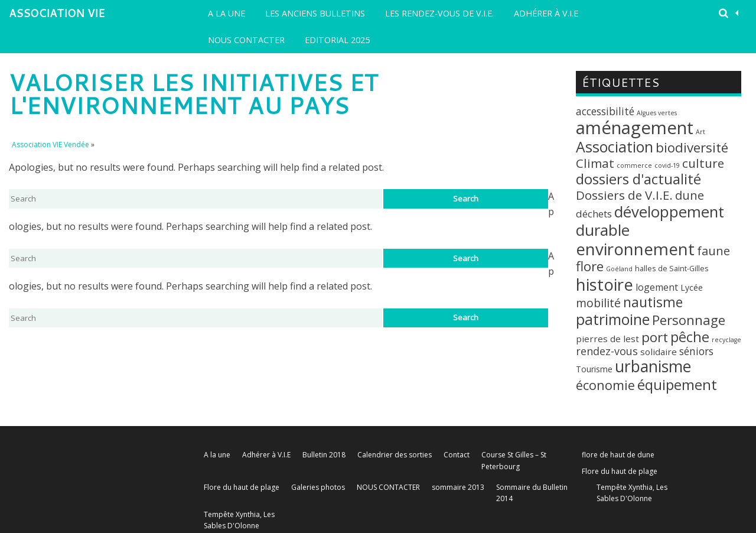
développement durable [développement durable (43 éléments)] (650, 221)
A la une (227, 13)
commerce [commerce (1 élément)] (634, 165)
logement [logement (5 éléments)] (657, 287)
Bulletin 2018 (324, 455)
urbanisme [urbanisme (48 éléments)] (653, 366)
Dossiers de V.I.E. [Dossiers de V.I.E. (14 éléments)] (624, 195)
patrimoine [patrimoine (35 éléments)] (613, 319)
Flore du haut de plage (620, 471)
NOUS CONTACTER (246, 40)
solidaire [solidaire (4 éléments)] (659, 352)
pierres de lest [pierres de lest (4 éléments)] (607, 339)
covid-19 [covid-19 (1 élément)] (667, 165)
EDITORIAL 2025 (337, 40)
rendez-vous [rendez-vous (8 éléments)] (607, 351)
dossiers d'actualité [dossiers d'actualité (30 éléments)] (638, 179)
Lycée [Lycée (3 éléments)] (692, 287)
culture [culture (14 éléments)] (703, 163)
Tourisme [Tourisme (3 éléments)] (594, 369)
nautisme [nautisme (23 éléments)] (653, 302)
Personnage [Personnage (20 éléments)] (689, 320)
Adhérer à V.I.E (546, 13)
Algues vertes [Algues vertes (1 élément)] (657, 113)
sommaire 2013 (458, 487)
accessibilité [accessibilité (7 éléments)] (605, 111)
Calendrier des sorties (395, 455)
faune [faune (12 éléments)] (713, 251)
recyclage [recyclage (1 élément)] (726, 340)
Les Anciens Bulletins (315, 13)
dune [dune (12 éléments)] (690, 195)
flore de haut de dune (618, 455)
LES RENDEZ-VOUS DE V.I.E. (439, 13)
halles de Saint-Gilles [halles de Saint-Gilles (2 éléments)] (672, 268)
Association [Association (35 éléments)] (615, 147)
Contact (457, 455)
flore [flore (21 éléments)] (590, 266)
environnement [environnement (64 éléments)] (635, 249)
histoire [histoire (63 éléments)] (605, 284)
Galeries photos (318, 487)
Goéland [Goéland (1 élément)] (619, 269)
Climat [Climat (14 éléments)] (595, 163)
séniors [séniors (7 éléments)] (696, 351)
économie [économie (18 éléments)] (605, 385)
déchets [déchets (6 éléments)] (594, 214)
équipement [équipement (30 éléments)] (677, 384)
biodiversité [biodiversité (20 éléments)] (692, 147)
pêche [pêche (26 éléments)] (690, 337)
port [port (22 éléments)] (655, 337)
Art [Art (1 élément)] (700, 132)
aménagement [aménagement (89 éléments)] (635, 128)
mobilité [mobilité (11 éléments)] (598, 303)
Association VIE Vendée (57, 16)
